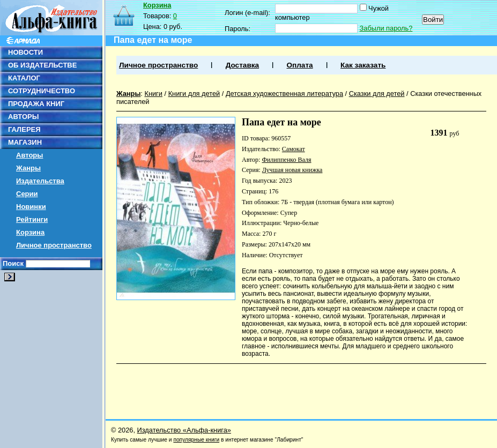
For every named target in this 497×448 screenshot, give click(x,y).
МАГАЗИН (25, 142)
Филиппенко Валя (286, 160)
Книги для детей (194, 94)
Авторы (29, 155)
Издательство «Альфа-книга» (184, 430)
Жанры (28, 168)
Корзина (30, 232)
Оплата (299, 65)
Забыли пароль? (386, 28)
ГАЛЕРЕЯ (24, 129)
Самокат (294, 149)
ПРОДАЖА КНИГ (36, 104)
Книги (153, 94)
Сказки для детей (377, 94)
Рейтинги (32, 219)
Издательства (40, 181)
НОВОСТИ (25, 52)
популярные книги (196, 440)
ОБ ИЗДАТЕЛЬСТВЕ (42, 65)
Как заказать (363, 65)
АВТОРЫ (23, 117)
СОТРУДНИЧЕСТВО (42, 91)
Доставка (242, 65)
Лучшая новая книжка (292, 170)
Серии (27, 194)
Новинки (31, 207)
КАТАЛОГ (24, 78)
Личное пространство (54, 245)
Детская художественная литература (284, 94)
